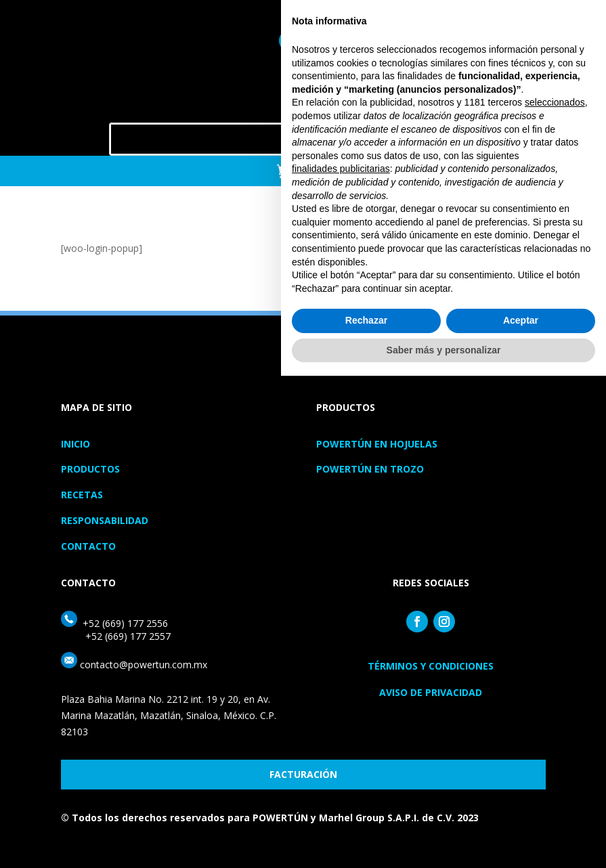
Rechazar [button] (366, 812)
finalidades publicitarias (341, 661)
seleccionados (555, 594)
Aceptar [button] (521, 812)
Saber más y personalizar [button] (444, 842)
